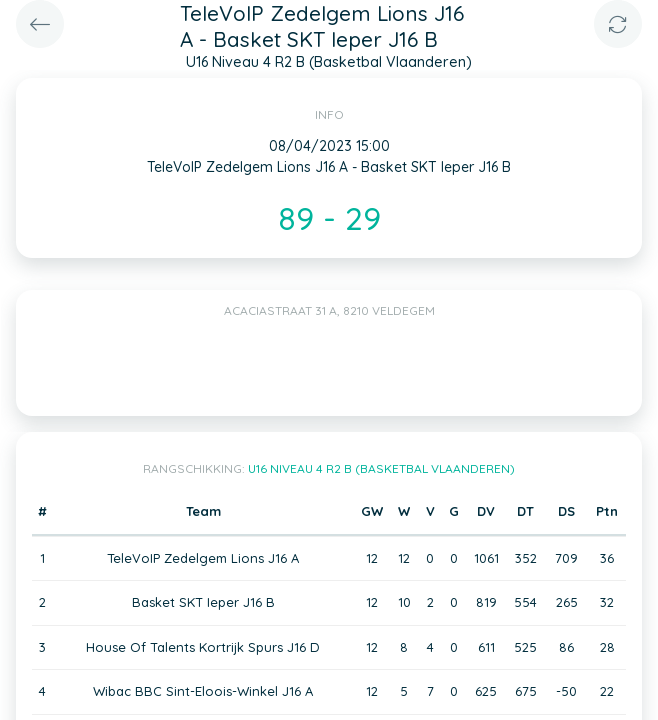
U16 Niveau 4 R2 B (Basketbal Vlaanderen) (381, 468)
